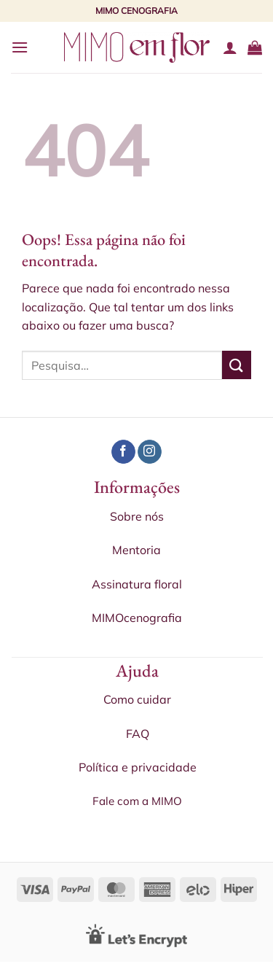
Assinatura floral (137, 584)
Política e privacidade (138, 767)
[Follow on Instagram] (150, 452)
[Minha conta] (230, 47)
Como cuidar (137, 699)
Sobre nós (137, 516)
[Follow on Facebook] (123, 452)
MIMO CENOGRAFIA (136, 11)
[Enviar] (237, 365)
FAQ (138, 734)
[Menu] (20, 47)
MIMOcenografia (137, 618)
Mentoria (136, 550)
